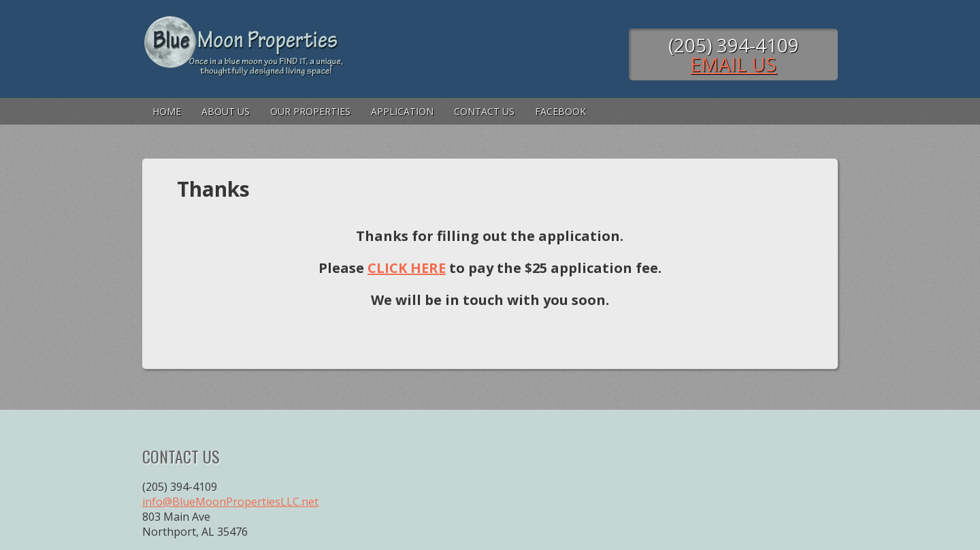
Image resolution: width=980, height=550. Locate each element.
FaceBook (560, 111)
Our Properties (310, 111)
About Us (226, 111)
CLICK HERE (407, 268)
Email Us (733, 64)
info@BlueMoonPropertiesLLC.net (230, 502)
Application (402, 111)
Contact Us (484, 111)
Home (167, 111)
